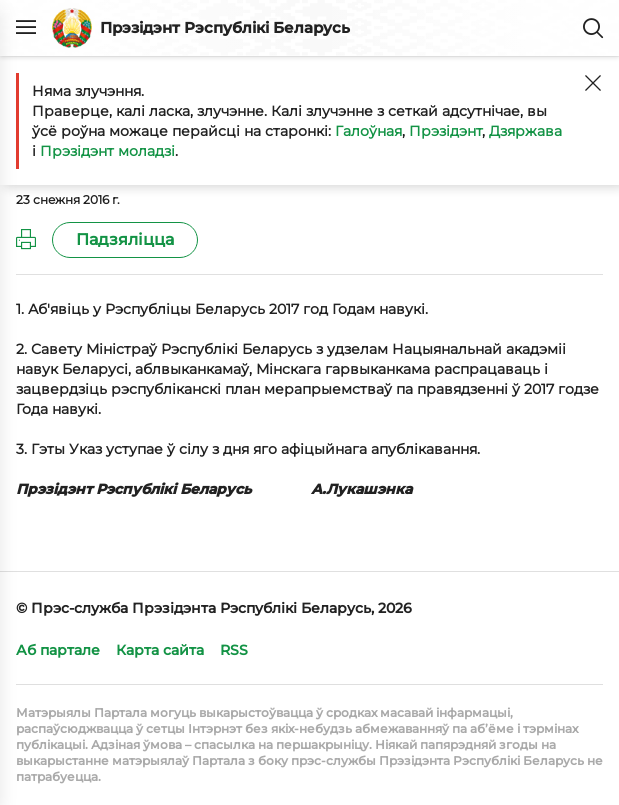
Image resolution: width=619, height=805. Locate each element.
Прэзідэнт (445, 131)
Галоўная (368, 131)
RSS (234, 650)
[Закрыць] (593, 83)
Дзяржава (525, 131)
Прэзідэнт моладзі (107, 151)
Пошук (593, 28)
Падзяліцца (125, 239)
